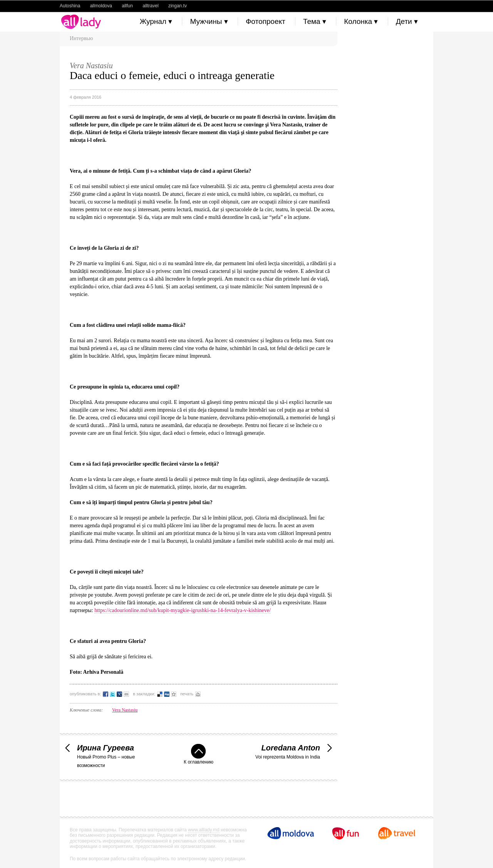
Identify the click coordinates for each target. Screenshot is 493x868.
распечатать (198, 694)
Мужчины (209, 21)
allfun (127, 6)
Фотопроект (266, 21)
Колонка (361, 21)
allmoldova (101, 6)
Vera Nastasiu (125, 710)
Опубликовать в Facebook (106, 694)
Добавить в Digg (167, 694)
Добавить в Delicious (160, 694)
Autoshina (70, 6)
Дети (407, 21)
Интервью (81, 38)
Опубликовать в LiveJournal (119, 694)
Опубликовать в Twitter (112, 694)
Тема (315, 21)
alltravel (150, 6)
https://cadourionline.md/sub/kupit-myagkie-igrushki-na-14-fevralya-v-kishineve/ (183, 610)
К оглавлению (199, 754)
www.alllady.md (204, 830)
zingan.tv (178, 6)
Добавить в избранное (174, 694)
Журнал (156, 21)
